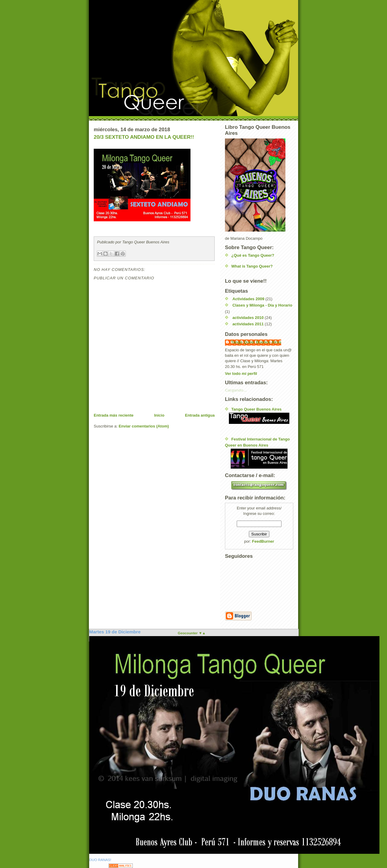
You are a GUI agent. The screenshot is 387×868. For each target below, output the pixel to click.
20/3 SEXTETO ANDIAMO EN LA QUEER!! (144, 137)
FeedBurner (263, 541)
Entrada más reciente (114, 415)
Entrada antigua (200, 415)
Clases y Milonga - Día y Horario (262, 305)
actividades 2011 (248, 324)
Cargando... (236, 390)
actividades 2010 (248, 318)
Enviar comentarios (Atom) (144, 426)
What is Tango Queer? (252, 266)
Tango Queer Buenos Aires (256, 342)
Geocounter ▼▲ (192, 633)
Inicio (159, 415)
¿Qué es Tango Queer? (253, 255)
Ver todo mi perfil (241, 374)
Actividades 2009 (249, 299)
